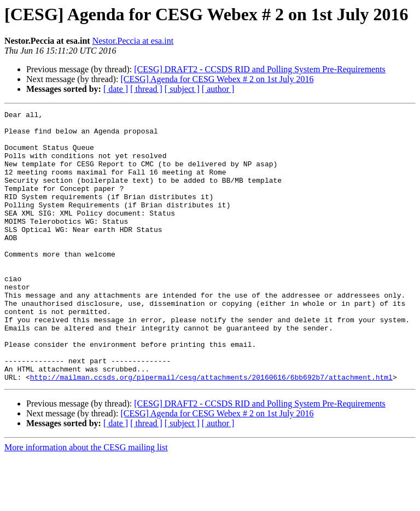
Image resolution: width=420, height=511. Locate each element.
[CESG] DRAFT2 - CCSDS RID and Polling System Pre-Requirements (260, 69)
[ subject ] (182, 89)
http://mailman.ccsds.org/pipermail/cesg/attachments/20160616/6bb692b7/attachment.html (211, 431)
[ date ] (116, 89)
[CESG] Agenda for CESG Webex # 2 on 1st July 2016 (217, 79)
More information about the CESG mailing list (86, 501)
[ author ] (218, 89)
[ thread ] (146, 89)
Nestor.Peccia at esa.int (133, 41)
